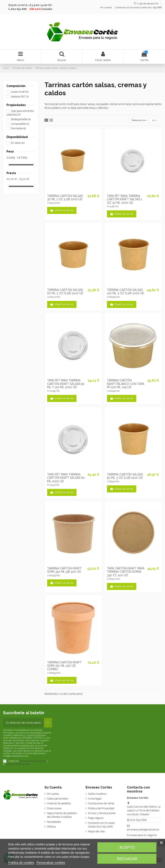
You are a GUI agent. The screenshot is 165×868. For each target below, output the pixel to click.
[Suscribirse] (48, 723)
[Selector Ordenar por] (139, 120)
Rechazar (127, 859)
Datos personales (57, 799)
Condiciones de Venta (101, 803)
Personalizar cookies (51, 863)
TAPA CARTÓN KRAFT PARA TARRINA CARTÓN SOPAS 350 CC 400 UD (126, 572)
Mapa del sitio (96, 831)
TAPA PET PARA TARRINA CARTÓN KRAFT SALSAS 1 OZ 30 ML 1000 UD (124, 199)
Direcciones (54, 808)
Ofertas (51, 827)
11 (155, 120)
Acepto (127, 847)
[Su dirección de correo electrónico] (23, 723)
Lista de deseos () (146, 4)
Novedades (54, 822)
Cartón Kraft (20, 92)
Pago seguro (96, 818)
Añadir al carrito (62, 210)
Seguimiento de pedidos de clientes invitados (62, 815)
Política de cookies (21, 863)
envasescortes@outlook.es (143, 830)
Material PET (20, 97)
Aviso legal (95, 799)
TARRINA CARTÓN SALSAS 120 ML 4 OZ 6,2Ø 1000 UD (126, 292)
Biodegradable (21, 119)
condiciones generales (33, 761)
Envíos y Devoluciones (102, 813)
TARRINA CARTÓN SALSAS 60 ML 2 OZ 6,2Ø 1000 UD (65, 292)
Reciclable (18, 128)
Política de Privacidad (101, 808)
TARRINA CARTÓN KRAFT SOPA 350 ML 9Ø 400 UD (64, 570)
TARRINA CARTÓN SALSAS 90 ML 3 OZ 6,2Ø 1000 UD (125, 476)
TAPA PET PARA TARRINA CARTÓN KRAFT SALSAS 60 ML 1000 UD (66, 478)
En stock (18, 143)
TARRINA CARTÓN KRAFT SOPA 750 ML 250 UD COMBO (64, 666)
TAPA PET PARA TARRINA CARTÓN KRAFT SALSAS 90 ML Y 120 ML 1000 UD (66, 384)
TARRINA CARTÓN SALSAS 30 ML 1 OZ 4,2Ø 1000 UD (65, 198)
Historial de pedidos (59, 803)
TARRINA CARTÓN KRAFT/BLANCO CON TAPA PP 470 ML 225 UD (126, 384)
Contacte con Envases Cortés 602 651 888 (139, 7)
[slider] (8, 165)
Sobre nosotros (97, 794)
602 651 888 (19, 9)
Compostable (20, 124)
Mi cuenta (106, 7)
